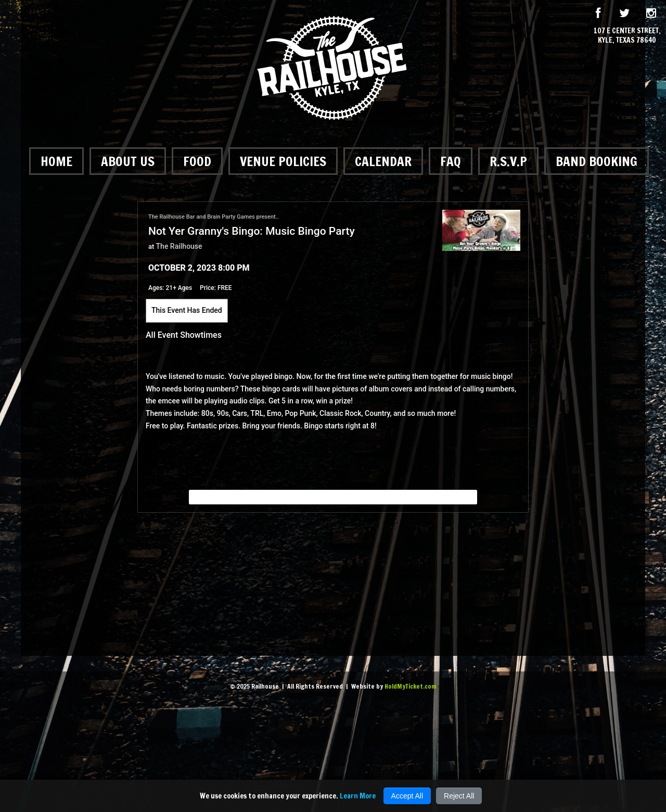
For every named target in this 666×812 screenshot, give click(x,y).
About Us (128, 161)
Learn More (358, 796)
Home (56, 161)
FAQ (451, 161)
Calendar (383, 161)
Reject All (459, 796)
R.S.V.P (508, 161)
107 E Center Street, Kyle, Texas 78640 (627, 35)
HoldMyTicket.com (410, 686)
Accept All (407, 796)
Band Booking (597, 161)
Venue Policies (283, 161)
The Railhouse (179, 246)
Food (197, 161)
